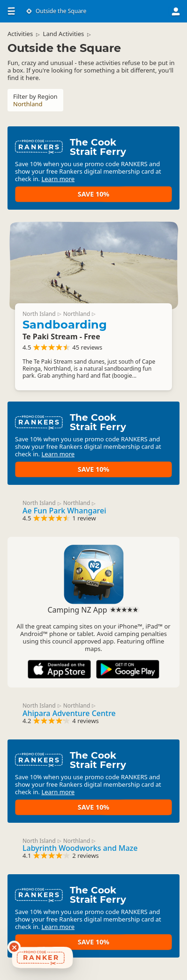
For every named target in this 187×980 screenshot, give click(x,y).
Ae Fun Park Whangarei (64, 511)
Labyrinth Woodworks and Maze (80, 848)
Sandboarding (65, 325)
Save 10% (93, 194)
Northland (77, 314)
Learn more (58, 179)
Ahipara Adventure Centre (69, 713)
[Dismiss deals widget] (14, 947)
